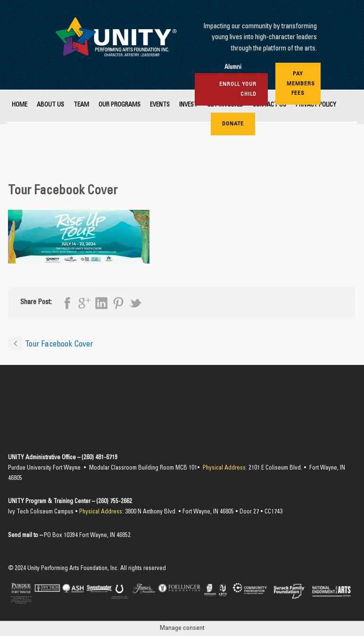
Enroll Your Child (238, 89)
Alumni (233, 68)
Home (20, 105)
